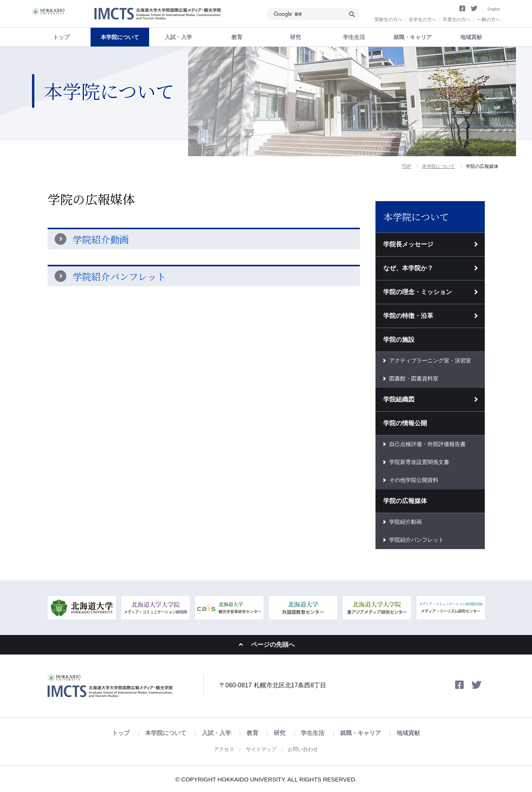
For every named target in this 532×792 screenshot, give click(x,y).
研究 (278, 733)
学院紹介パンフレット (119, 276)
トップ (61, 37)
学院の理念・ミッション (418, 292)
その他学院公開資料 (414, 480)
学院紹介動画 (101, 239)
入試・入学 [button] (178, 37)
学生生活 (306, 733)
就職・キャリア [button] (413, 37)
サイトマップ (261, 749)
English (492, 8)
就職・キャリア (349, 733)
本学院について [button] (120, 37)
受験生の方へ (388, 20)
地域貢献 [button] (471, 37)
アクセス (221, 749)
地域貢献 (391, 733)
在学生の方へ (423, 20)
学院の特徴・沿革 (408, 316)
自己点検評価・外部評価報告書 (427, 444)
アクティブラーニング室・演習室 (430, 360)
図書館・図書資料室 (414, 378)
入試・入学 (223, 733)
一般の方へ (489, 20)
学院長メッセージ (408, 244)
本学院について (438, 166)
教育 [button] (237, 37)
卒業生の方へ (457, 20)
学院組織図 (399, 399)
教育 (254, 733)
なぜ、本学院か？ (408, 268)
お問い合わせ (306, 749)
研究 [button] (295, 37)
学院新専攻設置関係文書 (419, 462)
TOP (406, 166)
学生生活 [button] (354, 37)
